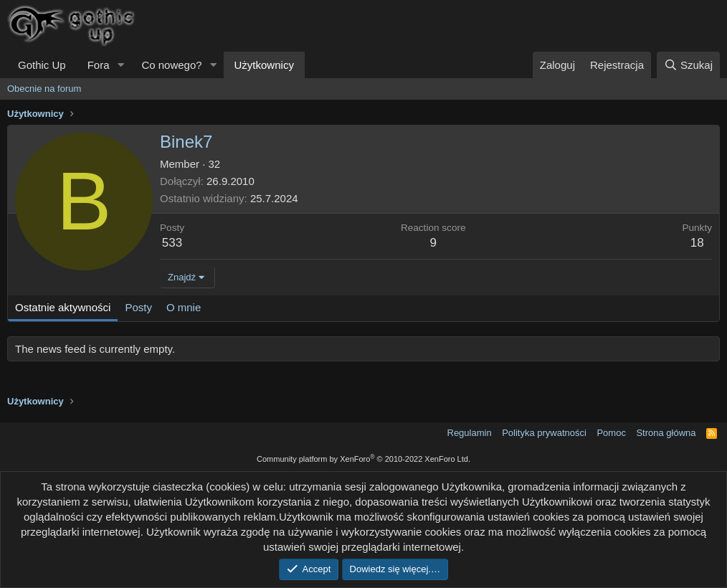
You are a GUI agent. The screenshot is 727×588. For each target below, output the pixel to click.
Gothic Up (42, 65)
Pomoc (611, 433)
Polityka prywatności (544, 433)
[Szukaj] (688, 65)
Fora (99, 65)
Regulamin (470, 433)
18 (697, 243)
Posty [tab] (138, 307)
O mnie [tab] (184, 307)
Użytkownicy (264, 65)
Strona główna (666, 433)
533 (172, 243)
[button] (120, 65)
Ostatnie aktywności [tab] (63, 307)
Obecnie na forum (44, 89)
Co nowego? (171, 65)
